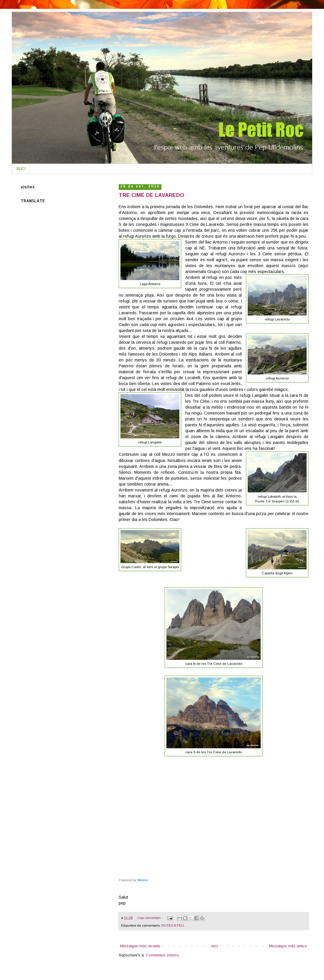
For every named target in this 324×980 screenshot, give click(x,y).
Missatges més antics (288, 946)
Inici (215, 946)
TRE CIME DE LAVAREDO (151, 195)
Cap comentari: (150, 918)
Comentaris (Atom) (162, 955)
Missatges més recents (140, 946)
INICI (21, 169)
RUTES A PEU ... (175, 925)
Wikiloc (143, 880)
